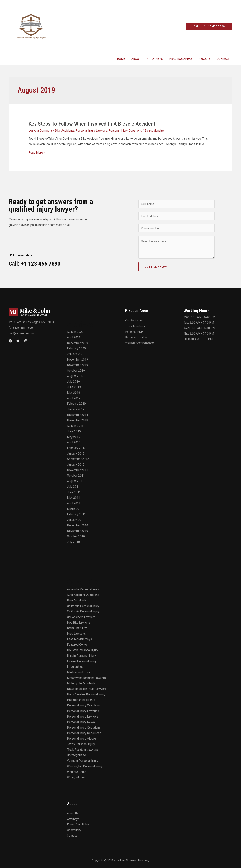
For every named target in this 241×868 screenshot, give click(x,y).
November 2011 (78, 470)
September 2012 (78, 459)
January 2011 (76, 520)
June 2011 (74, 492)
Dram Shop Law (77, 628)
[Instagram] (26, 341)
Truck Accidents (136, 326)
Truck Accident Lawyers (82, 750)
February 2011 (76, 514)
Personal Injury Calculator (83, 705)
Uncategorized (76, 755)
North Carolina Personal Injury (86, 694)
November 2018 (78, 420)
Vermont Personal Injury (83, 761)
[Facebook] (10, 341)
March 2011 (75, 509)
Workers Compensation (140, 343)
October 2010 (76, 536)
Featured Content (78, 645)
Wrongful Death (77, 777)
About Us (73, 813)
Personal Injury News (81, 722)
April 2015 (74, 442)
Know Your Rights (78, 824)
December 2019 (78, 360)
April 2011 (74, 503)
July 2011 (73, 487)
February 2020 (76, 348)
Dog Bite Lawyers (79, 623)
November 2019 (78, 365)
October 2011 (76, 476)
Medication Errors (79, 672)
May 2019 (73, 393)
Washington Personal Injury (85, 766)
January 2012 (76, 465)
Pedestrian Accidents (81, 700)
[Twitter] (18, 341)
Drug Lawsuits (76, 634)
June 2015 (74, 431)
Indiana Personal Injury (82, 661)
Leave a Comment (40, 131)
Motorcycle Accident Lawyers (86, 678)
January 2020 (76, 354)
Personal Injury (135, 332)
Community (74, 830)
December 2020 (78, 343)
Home (121, 59)
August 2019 (75, 376)
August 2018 (75, 426)
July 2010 (73, 542)
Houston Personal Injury (83, 650)
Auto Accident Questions (83, 595)
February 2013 (76, 448)
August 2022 (75, 332)
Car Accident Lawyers (81, 617)
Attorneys (155, 59)
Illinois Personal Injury (81, 656)
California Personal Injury (83, 606)
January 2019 (76, 409)
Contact (223, 59)
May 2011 (73, 498)
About (136, 59)
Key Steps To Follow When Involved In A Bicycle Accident (92, 124)
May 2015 (73, 437)
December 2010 (78, 525)
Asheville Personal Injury (83, 589)
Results (205, 59)
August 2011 (75, 481)
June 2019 (74, 387)
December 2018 (78, 415)
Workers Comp (77, 772)
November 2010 (78, 531)
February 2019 (76, 404)
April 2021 (74, 337)
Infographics (75, 667)
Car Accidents (134, 320)
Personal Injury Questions (125, 131)
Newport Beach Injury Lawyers (87, 689)
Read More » (37, 153)
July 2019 (73, 382)
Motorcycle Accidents (81, 683)
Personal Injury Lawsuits (83, 711)
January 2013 (76, 454)
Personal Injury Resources (84, 733)
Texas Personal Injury (81, 744)
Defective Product (137, 337)
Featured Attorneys (79, 639)
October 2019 (76, 371)
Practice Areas (181, 59)
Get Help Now (156, 267)
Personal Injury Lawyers (91, 131)
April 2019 (74, 398)
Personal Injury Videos (82, 739)
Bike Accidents (65, 131)
